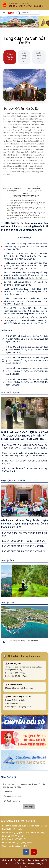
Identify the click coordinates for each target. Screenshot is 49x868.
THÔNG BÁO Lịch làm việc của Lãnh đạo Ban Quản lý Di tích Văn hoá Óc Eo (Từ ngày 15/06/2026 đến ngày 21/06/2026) (27, 339)
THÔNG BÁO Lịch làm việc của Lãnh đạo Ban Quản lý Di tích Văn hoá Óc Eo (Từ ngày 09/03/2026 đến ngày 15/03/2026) (25, 266)
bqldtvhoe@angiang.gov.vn (20, 843)
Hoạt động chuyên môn (13, 481)
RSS (25, 846)
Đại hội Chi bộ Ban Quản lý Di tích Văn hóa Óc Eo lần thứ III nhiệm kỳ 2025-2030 (25, 283)
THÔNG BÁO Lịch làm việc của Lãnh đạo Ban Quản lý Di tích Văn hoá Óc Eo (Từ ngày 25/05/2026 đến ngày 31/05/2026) (27, 361)
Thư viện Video (8, 603)
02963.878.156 (19, 839)
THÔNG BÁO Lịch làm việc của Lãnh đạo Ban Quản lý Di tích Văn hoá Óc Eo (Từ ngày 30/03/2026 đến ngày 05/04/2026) (25, 256)
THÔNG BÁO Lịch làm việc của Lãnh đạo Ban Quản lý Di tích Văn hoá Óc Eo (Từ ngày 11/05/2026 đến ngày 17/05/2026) (27, 382)
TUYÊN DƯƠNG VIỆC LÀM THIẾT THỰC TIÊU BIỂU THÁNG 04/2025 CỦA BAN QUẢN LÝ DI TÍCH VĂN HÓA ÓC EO (25, 301)
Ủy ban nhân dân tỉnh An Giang (19, 4)
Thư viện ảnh (7, 561)
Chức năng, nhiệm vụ (24, 57)
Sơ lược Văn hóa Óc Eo (10, 57)
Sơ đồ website (15, 846)
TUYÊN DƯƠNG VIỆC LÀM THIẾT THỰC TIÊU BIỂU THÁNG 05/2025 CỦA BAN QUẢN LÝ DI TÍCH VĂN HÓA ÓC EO (25, 292)
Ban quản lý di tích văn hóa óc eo (26, 6)
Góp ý (5, 846)
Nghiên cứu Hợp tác (11, 393)
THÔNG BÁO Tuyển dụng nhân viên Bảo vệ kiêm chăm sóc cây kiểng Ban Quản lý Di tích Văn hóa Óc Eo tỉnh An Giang (25, 246)
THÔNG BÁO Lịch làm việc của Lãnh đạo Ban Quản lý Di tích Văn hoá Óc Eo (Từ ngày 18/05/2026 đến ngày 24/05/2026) (27, 371)
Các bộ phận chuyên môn (39, 57)
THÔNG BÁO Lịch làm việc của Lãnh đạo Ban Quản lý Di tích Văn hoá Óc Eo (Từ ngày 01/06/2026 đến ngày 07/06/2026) (27, 350)
